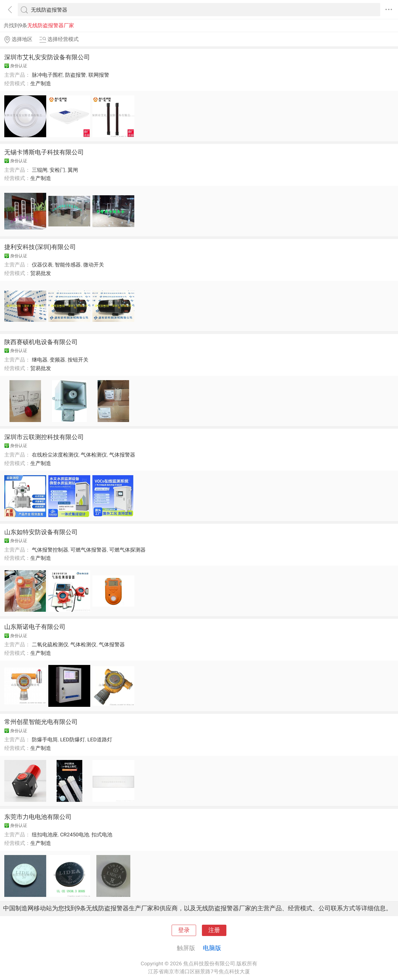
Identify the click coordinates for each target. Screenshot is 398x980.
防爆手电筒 (45, 740)
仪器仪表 (42, 265)
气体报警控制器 (50, 550)
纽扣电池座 (45, 835)
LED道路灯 (100, 740)
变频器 (57, 360)
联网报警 (99, 75)
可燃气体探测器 (127, 550)
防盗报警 (76, 75)
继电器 (40, 360)
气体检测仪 (94, 455)
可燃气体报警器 (89, 550)
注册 (214, 930)
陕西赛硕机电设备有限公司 (41, 342)
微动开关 (94, 265)
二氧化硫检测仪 (50, 644)
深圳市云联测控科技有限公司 (44, 437)
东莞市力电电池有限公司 (38, 817)
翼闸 (73, 170)
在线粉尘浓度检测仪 (55, 455)
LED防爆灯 (72, 740)
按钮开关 (78, 360)
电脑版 (212, 948)
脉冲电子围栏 (47, 75)
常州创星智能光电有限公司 (41, 722)
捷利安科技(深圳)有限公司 (40, 247)
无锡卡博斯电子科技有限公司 (44, 152)
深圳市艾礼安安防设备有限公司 (47, 57)
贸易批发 (41, 273)
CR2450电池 (74, 835)
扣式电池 (102, 835)
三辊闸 (40, 170)
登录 (184, 930)
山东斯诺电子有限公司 (35, 627)
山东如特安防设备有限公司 (41, 532)
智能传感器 (68, 265)
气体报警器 (122, 455)
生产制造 (41, 83)
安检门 (57, 170)
